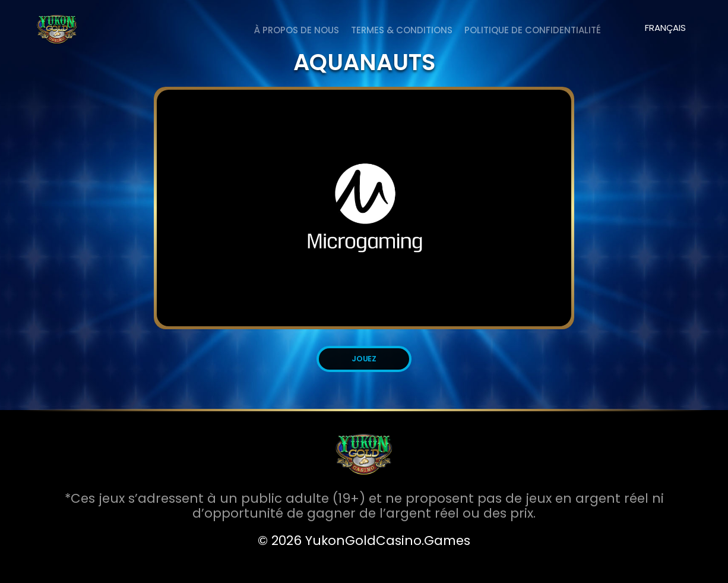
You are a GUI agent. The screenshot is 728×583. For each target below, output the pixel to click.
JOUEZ (364, 359)
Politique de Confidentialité (533, 30)
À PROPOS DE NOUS (297, 30)
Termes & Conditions (402, 30)
